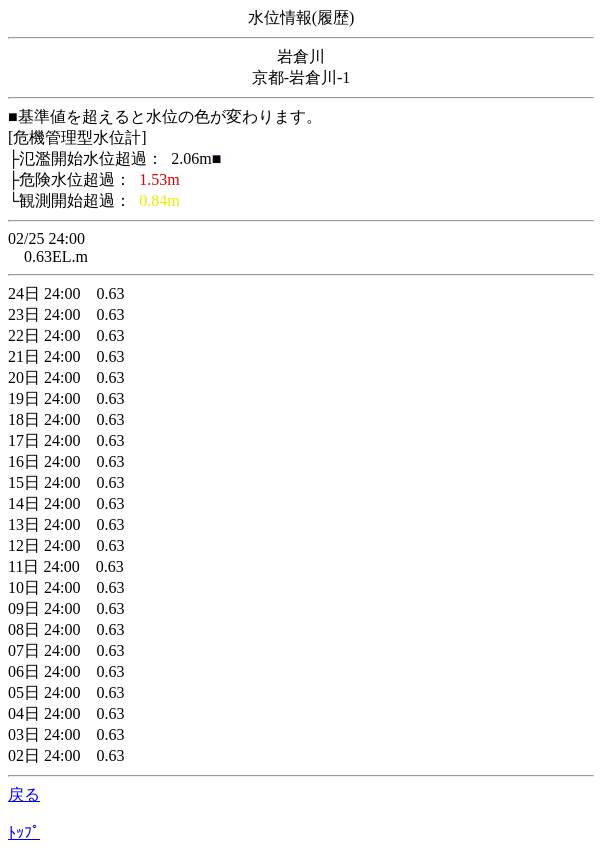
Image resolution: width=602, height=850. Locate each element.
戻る (24, 794)
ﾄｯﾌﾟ (24, 832)
